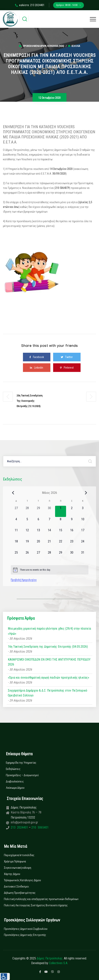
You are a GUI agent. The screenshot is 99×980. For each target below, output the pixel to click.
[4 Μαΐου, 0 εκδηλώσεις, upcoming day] (16, 523)
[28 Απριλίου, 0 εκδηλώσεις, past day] (27, 511)
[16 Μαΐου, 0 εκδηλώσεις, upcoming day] (72, 534)
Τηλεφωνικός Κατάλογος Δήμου (22, 880)
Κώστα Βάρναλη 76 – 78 (26, 812)
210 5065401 (40, 827)
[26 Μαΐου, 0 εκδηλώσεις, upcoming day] (27, 556)
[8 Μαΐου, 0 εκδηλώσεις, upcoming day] (61, 523)
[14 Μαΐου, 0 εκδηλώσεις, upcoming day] (49, 534)
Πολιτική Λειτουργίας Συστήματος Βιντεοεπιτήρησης (36, 905)
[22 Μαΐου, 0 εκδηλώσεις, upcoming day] (61, 545)
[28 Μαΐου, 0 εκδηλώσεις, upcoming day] (49, 556)
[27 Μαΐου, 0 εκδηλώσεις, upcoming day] (39, 556)
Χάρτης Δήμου (12, 874)
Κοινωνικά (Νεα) (56, 46)
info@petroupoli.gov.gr (24, 822)
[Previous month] (13, 493)
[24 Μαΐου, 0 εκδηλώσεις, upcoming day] (83, 545)
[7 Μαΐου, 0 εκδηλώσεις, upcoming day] (49, 523)
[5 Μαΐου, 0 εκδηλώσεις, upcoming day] (27, 523)
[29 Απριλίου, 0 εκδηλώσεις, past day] (39, 511)
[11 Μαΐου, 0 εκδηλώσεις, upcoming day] (16, 534)
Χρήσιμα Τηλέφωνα (15, 861)
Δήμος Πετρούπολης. (50, 958)
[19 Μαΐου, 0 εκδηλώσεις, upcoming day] (27, 545)
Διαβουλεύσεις (15, 781)
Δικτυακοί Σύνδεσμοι (16, 887)
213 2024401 (20, 827)
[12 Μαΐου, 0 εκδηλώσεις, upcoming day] (27, 534)
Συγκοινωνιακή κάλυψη (18, 868)
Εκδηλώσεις (13, 769)
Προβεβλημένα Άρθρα (35, 46)
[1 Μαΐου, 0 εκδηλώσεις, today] (61, 511)
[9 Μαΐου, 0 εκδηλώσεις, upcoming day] (72, 523)
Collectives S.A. (59, 963)
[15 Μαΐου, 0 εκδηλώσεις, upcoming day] (61, 534)
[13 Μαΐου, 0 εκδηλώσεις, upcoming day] (39, 534)
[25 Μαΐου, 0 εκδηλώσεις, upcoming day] (16, 556)
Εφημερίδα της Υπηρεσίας (21, 763)
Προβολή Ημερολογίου (24, 580)
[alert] (50, 570)
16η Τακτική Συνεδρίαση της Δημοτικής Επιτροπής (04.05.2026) (48, 647)
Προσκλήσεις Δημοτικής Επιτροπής (25, 935)
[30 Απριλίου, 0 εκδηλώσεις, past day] (49, 511)
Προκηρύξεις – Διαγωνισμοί (22, 775)
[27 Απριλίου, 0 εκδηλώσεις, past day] (16, 511)
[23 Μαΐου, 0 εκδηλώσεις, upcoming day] (72, 545)
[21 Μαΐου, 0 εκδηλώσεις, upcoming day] (49, 545)
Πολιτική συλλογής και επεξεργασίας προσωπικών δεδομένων (41, 899)
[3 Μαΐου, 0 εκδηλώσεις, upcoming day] (83, 511)
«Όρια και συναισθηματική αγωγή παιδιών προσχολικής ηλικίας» (49, 678)
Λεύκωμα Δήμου (15, 788)
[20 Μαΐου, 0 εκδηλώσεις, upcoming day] (39, 545)
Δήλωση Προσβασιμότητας (20, 893)
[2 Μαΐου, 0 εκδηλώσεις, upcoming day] (72, 511)
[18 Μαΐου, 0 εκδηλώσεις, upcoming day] (16, 545)
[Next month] (86, 493)
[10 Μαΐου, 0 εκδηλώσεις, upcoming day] (83, 523)
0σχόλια (74, 46)
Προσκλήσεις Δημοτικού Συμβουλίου (26, 929)
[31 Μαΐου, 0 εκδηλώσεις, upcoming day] (83, 556)
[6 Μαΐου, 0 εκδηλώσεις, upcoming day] (39, 523)
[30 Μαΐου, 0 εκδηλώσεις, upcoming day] (72, 556)
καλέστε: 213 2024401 (30, 5)
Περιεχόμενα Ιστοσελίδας (19, 855)
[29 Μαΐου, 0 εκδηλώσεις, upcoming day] (61, 556)
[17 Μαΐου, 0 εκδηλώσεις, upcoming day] (83, 534)
